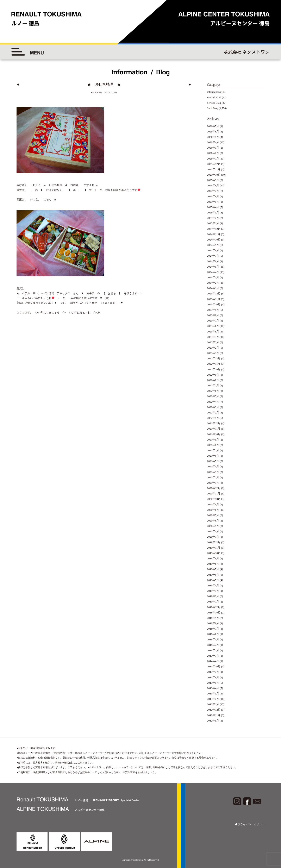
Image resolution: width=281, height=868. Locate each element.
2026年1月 (213, 159)
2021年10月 (214, 434)
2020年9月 (213, 504)
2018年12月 (214, 607)
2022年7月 (213, 385)
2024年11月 (214, 234)
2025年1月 (213, 223)
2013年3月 (213, 694)
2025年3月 (213, 213)
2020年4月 (213, 531)
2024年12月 (214, 229)
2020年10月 (214, 499)
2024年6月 (213, 261)
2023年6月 (213, 326)
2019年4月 (213, 585)
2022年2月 (213, 413)
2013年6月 (213, 677)
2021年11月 (214, 429)
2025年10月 (214, 175)
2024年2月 (213, 283)
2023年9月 (213, 310)
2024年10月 (214, 240)
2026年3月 (213, 148)
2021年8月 (213, 445)
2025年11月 (214, 169)
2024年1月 (213, 288)
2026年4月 (213, 142)
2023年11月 (214, 299)
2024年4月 (213, 272)
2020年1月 (213, 537)
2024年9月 (213, 245)
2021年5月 (213, 461)
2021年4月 (213, 466)
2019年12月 (214, 542)
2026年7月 (213, 126)
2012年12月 (214, 710)
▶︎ (190, 85)
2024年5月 (213, 267)
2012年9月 (213, 721)
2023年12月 (214, 294)
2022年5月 (213, 396)
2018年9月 (213, 618)
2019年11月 (214, 548)
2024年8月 (213, 250)
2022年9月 (213, 375)
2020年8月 (213, 510)
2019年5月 (213, 580)
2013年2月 (213, 699)
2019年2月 (213, 596)
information (213, 92)
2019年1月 (213, 602)
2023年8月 (213, 315)
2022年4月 (213, 402)
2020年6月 (213, 521)
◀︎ (18, 85)
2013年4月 (213, 688)
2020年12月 (214, 488)
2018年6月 (213, 634)
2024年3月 (213, 277)
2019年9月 (213, 558)
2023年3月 (213, 342)
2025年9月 (213, 180)
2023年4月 (213, 337)
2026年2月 (213, 153)
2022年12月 (214, 358)
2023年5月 (213, 332)
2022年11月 (214, 364)
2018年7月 (213, 629)
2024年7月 (213, 256)
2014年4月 (213, 661)
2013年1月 (213, 704)
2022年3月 (213, 407)
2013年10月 (214, 666)
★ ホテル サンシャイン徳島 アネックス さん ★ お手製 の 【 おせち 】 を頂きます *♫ (79, 292)
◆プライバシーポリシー (250, 824)
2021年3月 (213, 472)
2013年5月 (213, 683)
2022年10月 (214, 369)
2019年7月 (213, 569)
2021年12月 (214, 423)
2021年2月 (213, 477)
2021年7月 (213, 450)
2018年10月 (214, 613)
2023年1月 (213, 353)
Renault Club (214, 97)
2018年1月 (213, 650)
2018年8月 (213, 623)
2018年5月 (213, 639)
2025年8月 (213, 185)
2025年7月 (213, 191)
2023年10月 (214, 304)
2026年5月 (213, 137)
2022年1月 (213, 418)
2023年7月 (213, 321)
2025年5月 (213, 202)
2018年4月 (213, 645)
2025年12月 (214, 164)
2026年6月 (213, 132)
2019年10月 (214, 553)
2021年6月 (213, 456)
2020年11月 (214, 494)
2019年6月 (213, 575)
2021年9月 (213, 440)
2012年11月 (214, 715)
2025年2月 (213, 218)
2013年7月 (213, 672)
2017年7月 (213, 656)
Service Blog (214, 103)
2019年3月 (213, 591)
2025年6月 (213, 196)
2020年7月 (213, 515)
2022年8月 (213, 380)
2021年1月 (213, 483)
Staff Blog (213, 108)
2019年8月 (213, 564)
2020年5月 (213, 526)
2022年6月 (213, 391)
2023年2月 (213, 348)
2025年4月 (213, 207)
